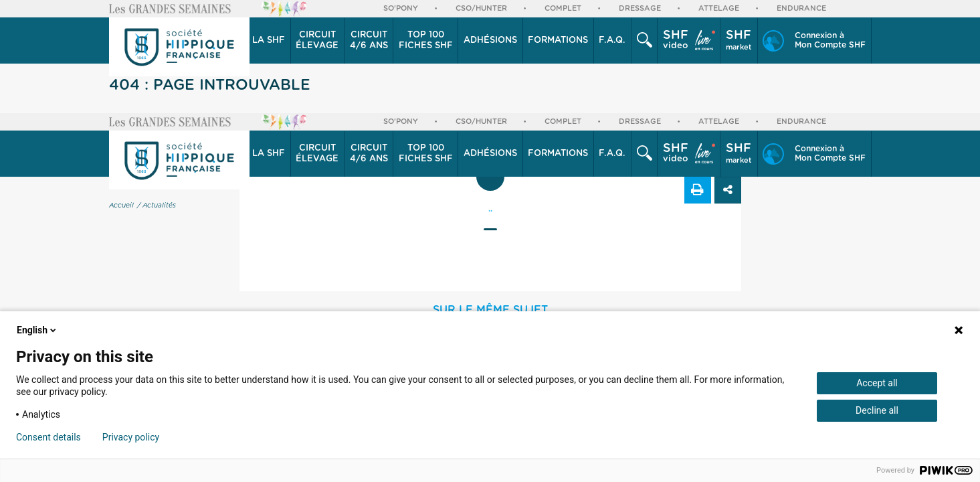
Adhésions (490, 41)
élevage (317, 40)
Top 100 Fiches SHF (426, 41)
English (37, 330)
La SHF (269, 41)
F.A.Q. (612, 41)
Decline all (877, 410)
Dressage (640, 8)
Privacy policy (131, 437)
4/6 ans (369, 40)
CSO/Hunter (481, 8)
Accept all (877, 383)
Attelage (719, 8)
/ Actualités (157, 206)
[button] (269, 41)
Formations (558, 41)
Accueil (121, 206)
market (739, 40)
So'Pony (401, 8)
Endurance (801, 8)
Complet (563, 8)
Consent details (48, 437)
